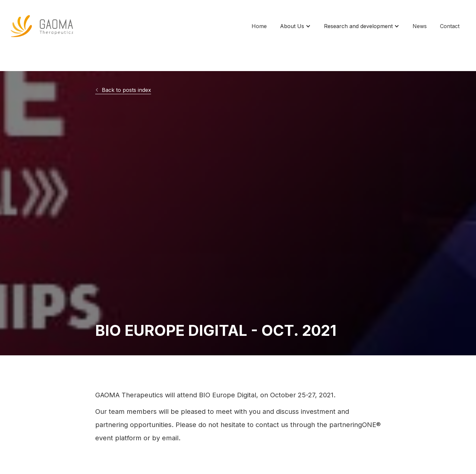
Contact (450, 26)
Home (259, 26)
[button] (295, 26)
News (420, 26)
